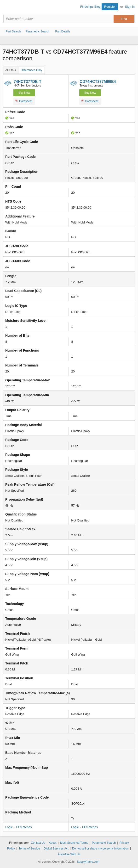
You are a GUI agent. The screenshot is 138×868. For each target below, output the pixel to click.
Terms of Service (29, 849)
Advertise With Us (69, 854)
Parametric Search (104, 843)
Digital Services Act (56, 849)
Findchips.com (7, 7)
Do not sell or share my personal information (100, 849)
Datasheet (24, 101)
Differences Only (31, 70)
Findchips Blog (90, 7)
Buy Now (24, 93)
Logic (9, 827)
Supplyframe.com (88, 862)
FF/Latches (24, 827)
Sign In (130, 7)
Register (110, 7)
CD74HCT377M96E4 (98, 82)
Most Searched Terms (74, 843)
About (53, 843)
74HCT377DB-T (28, 82)
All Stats (11, 70)
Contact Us (38, 843)
